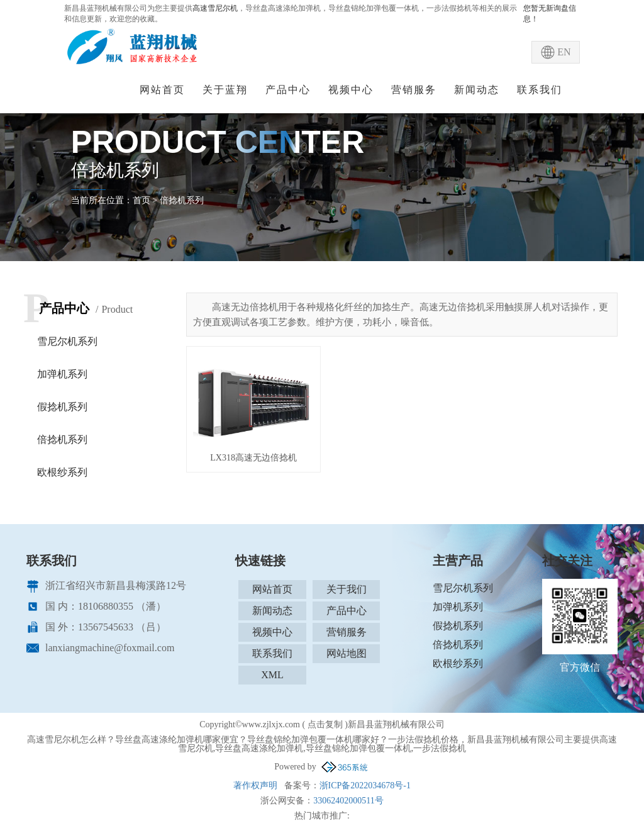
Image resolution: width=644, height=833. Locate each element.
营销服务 (414, 90)
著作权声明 (255, 785)
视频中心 (351, 90)
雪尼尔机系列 (67, 341)
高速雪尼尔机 (215, 8)
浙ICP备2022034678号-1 (365, 785)
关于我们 (347, 589)
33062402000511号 (348, 801)
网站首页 (162, 90)
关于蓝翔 (225, 90)
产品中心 (288, 90)
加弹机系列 (62, 374)
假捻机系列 (62, 407)
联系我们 (540, 90)
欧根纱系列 (62, 472)
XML (272, 675)
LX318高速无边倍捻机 (253, 458)
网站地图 (347, 653)
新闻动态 (477, 90)
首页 (142, 200)
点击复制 (325, 724)
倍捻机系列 (182, 200)
